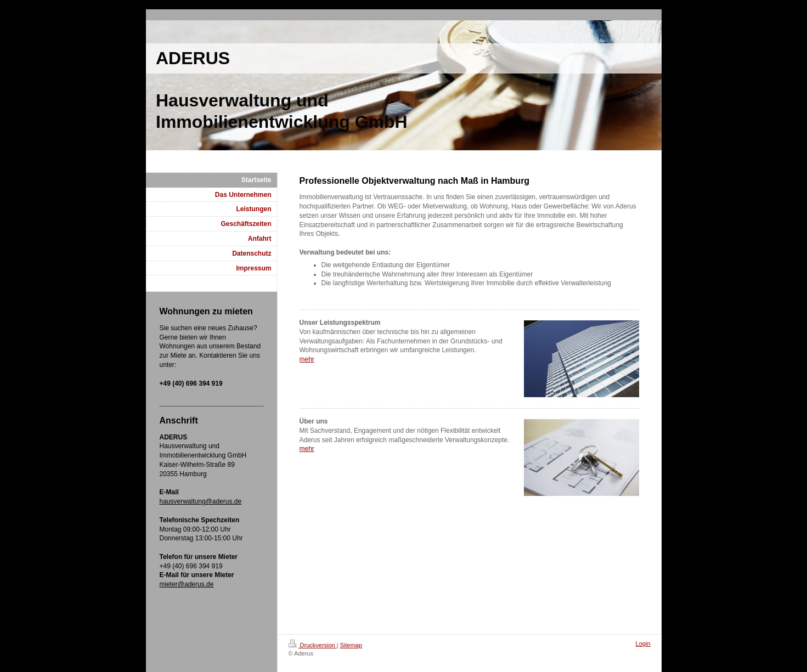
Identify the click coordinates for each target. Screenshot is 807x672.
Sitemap (351, 645)
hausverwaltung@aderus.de (201, 501)
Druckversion (313, 645)
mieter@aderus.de (187, 584)
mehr (307, 359)
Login (643, 643)
